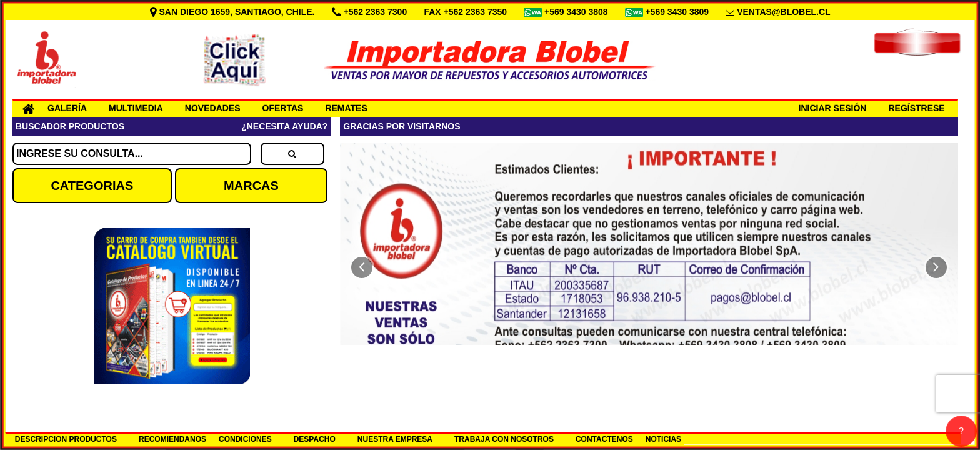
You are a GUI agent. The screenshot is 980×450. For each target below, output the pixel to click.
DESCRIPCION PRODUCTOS (66, 439)
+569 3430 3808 (577, 12)
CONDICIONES (245, 439)
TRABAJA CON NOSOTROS (504, 439)
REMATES (346, 108)
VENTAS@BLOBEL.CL (784, 12)
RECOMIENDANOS (172, 439)
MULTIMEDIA (136, 108)
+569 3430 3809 (678, 12)
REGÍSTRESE (916, 108)
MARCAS (251, 186)
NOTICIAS (663, 439)
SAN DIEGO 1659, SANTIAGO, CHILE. (234, 12)
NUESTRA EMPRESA (395, 439)
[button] (362, 267)
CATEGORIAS (92, 186)
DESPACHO (315, 439)
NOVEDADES (213, 108)
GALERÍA (67, 108)
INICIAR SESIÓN (833, 108)
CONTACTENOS (604, 439)
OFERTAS (283, 108)
